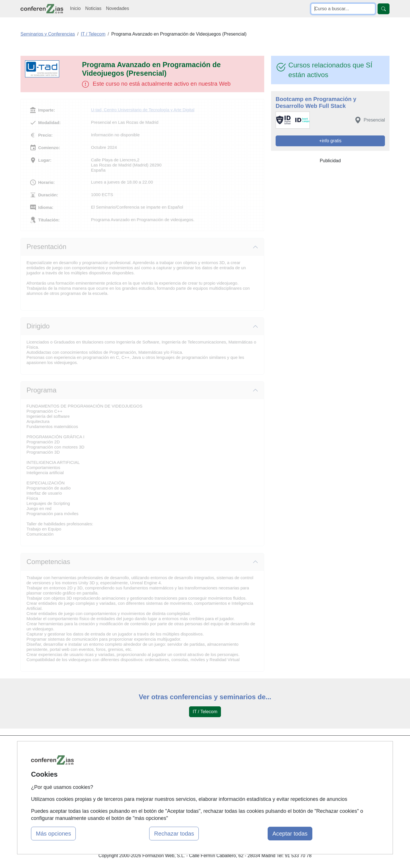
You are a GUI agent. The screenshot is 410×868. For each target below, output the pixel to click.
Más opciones (53, 834)
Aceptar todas (290, 834)
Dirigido (38, 326)
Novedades (117, 8)
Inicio (75, 8)
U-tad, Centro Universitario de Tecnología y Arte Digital (143, 110)
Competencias (48, 562)
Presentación (46, 247)
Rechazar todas (174, 834)
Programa (41, 390)
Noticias (93, 8)
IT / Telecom (205, 712)
